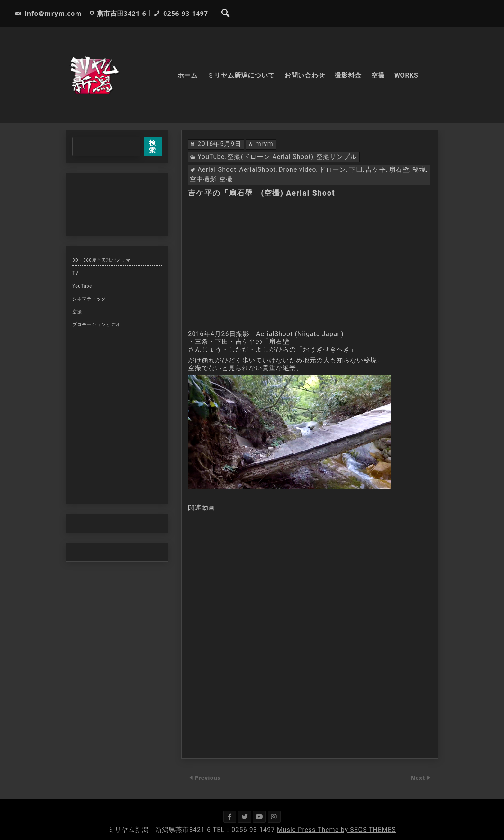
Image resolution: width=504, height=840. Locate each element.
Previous (208, 778)
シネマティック (89, 299)
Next (419, 778)
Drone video (297, 169)
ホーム (188, 75)
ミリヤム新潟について (241, 75)
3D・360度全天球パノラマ (101, 260)
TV (75, 273)
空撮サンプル (337, 157)
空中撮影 (203, 179)
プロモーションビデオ (96, 324)
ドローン (333, 169)
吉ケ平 (376, 169)
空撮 (378, 75)
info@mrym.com (48, 13)
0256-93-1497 (181, 13)
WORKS (406, 75)
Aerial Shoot (217, 169)
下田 (356, 169)
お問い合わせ (305, 75)
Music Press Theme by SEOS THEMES (337, 830)
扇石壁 (399, 169)
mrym (264, 144)
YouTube (211, 157)
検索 (153, 146)
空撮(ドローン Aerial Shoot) (270, 157)
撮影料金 (348, 75)
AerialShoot (257, 169)
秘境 (419, 169)
